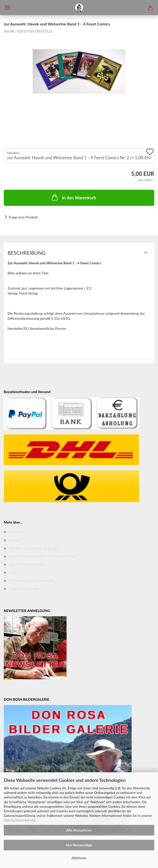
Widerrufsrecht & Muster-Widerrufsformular (42, 556)
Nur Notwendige (79, 845)
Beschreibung (27, 253)
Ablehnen (79, 858)
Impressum (17, 532)
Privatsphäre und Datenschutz (31, 580)
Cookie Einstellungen (24, 589)
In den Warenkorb (73, 197)
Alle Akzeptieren (79, 830)
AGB (12, 572)
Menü (8, 8)
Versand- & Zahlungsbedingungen (34, 548)
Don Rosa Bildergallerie (26, 564)
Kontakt (14, 540)
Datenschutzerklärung (19, 820)
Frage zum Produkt (23, 217)
